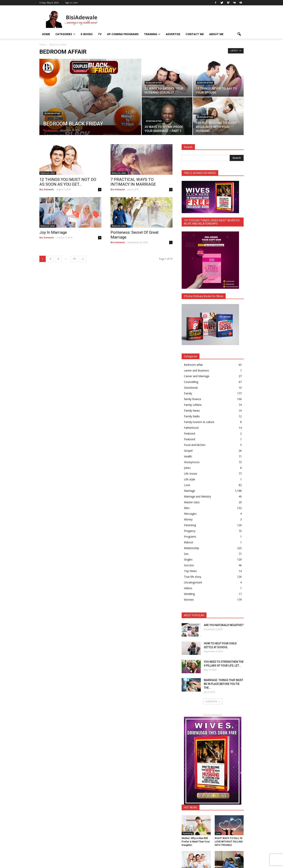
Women (189, 600)
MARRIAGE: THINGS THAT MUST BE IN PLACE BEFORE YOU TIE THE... (224, 684)
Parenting (190, 525)
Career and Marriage (197, 376)
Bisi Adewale (50, 130)
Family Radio (192, 416)
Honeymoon (192, 462)
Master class (192, 502)
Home (46, 34)
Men (187, 508)
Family (188, 393)
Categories (65, 34)
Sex (186, 554)
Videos (188, 588)
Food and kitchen (195, 445)
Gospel (188, 451)
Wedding (189, 594)
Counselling (191, 382)
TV (100, 34)
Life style (189, 479)
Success (189, 565)
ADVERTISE (173, 34)
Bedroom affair (52, 114)
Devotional (191, 388)
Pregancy (190, 531)
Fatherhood (191, 428)
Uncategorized (193, 582)
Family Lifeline (193, 405)
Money (188, 519)
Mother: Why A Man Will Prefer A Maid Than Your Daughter (196, 842)
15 (74, 259)
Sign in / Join (71, 3)
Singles (188, 559)
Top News (190, 571)
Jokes (187, 468)
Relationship (192, 548)
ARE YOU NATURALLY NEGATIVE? (224, 625)
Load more (213, 701)
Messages (190, 514)
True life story (193, 577)
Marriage (189, 491)
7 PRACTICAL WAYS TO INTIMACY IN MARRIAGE (133, 182)
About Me (216, 34)
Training (152, 34)
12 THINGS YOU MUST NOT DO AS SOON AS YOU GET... (68, 182)
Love (187, 485)
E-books (87, 34)
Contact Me (195, 34)
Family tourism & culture (199, 422)
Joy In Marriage (53, 232)
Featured (189, 433)
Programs (190, 537)
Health (188, 456)
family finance (193, 399)
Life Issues (191, 474)
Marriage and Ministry (197, 496)
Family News (192, 411)
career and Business (196, 370)
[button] (239, 34)
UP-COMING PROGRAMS (123, 34)
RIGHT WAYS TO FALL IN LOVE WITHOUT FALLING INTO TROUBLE (229, 842)
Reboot (189, 542)
